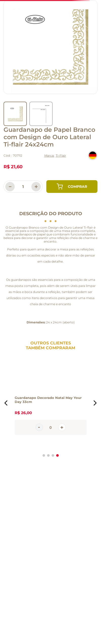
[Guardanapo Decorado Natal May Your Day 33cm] (51, 403)
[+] (36, 187)
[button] (6, 403)
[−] (10, 187)
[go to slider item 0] (15, 114)
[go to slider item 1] (41, 114)
